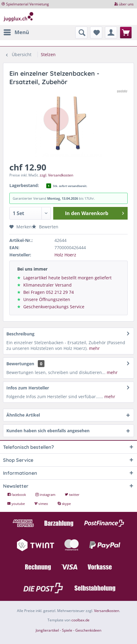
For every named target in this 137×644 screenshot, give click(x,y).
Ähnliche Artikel (23, 415)
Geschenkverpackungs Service (54, 307)
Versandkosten (107, 611)
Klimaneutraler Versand (47, 285)
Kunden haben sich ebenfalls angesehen (48, 431)
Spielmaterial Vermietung (28, 4)
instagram (46, 495)
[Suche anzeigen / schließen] (81, 33)
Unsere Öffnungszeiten (47, 299)
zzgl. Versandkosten (56, 175)
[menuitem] (16, 32)
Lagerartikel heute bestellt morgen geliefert (67, 278)
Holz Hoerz (65, 255)
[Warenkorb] (126, 33)
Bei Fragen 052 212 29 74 (49, 292)
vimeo (42, 504)
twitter (72, 495)
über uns (126, 4)
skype (64, 504)
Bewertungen (20, 364)
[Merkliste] (96, 33)
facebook (17, 495)
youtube (16, 504)
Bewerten (45, 227)
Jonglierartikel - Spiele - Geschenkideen (68, 630)
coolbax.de (80, 620)
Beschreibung (20, 334)
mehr (94, 348)
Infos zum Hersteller (28, 388)
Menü (16, 32)
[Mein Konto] (111, 33)
